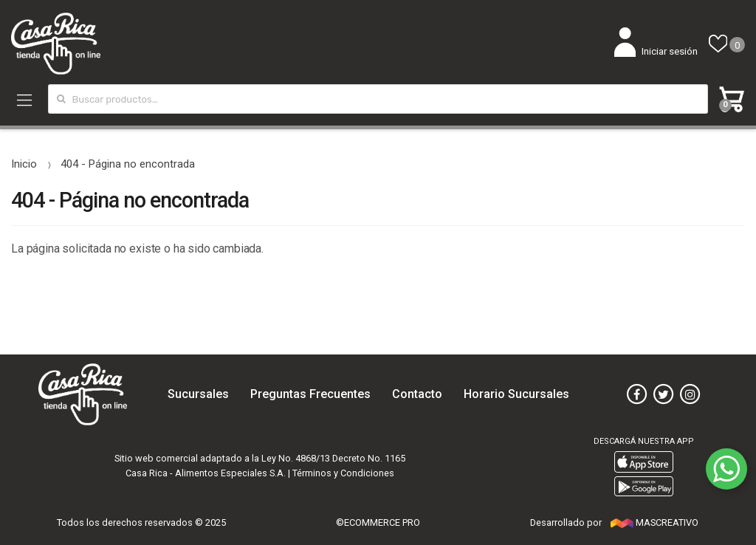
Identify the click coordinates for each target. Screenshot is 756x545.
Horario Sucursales (516, 394)
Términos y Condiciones (343, 473)
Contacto (417, 394)
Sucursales (198, 394)
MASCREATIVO (654, 522)
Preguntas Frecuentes (310, 394)
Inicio (24, 164)
